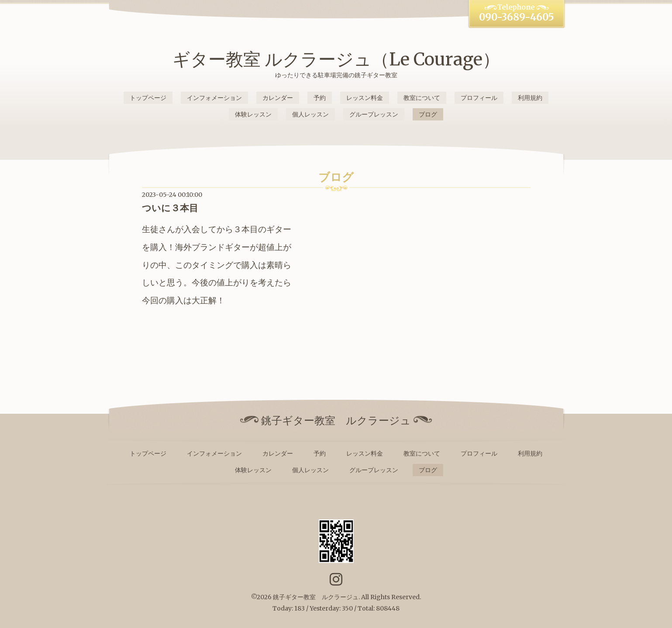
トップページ (148, 98)
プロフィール (479, 98)
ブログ (428, 114)
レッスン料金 (365, 98)
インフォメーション (214, 98)
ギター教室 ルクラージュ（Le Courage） (336, 59)
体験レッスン (253, 114)
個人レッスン (310, 114)
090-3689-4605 (517, 17)
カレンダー (278, 98)
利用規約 (530, 98)
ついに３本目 (170, 208)
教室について (422, 98)
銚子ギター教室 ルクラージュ (316, 597)
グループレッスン (374, 114)
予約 (320, 98)
